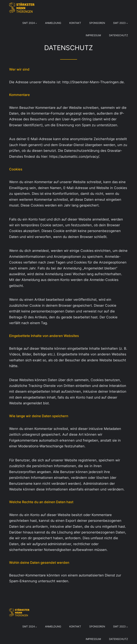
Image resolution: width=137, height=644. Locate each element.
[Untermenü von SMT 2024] (36, 23)
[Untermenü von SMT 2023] (127, 23)
